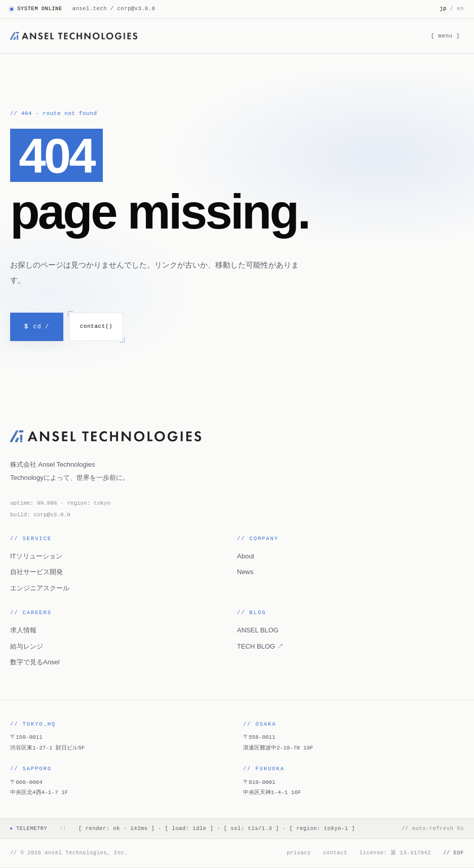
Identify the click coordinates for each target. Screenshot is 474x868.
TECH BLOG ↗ (260, 646)
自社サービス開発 (36, 572)
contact (335, 853)
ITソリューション (36, 556)
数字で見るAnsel (35, 662)
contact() (96, 326)
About (246, 556)
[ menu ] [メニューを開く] (445, 36)
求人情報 (23, 630)
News (245, 572)
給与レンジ (27, 646)
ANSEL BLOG (258, 630)
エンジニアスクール (40, 588)
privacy (299, 853)
